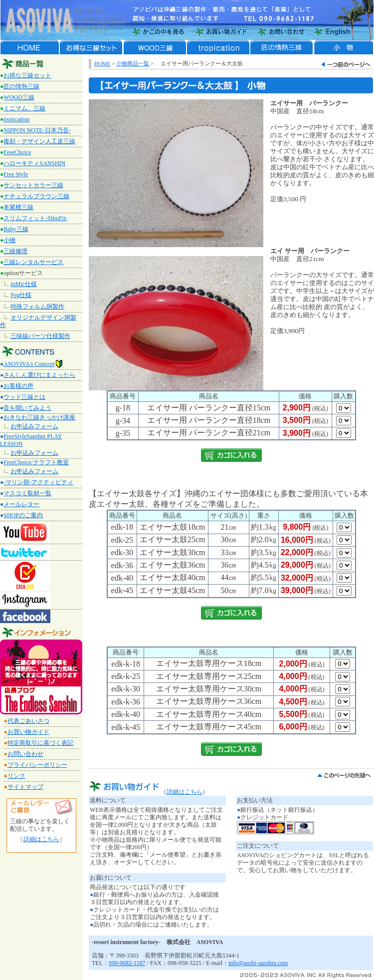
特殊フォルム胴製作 (37, 307)
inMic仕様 (24, 284)
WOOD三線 (19, 97)
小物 (9, 240)
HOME (102, 63)
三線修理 (15, 251)
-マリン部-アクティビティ (38, 482)
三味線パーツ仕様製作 (40, 336)
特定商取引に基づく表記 (40, 743)
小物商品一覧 (133, 63)
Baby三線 (16, 229)
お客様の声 (18, 386)
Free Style (16, 174)
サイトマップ (25, 787)
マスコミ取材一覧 (27, 493)
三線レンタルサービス (33, 262)
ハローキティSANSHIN (34, 163)
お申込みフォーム (34, 426)
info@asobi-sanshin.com (258, 963)
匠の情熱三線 (21, 86)
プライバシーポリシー (37, 765)
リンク (16, 776)
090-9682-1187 (127, 963)
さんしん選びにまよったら (39, 375)
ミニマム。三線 (24, 108)
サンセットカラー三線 (33, 185)
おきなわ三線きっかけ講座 (39, 417)
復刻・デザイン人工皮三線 (39, 141)
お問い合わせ (25, 754)
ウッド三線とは (24, 397)
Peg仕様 (21, 295)
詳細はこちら (41, 839)
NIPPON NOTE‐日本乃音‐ (37, 130)
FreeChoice (17, 152)
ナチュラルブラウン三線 (36, 196)
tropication (16, 119)
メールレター (21, 504)
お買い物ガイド (28, 732)
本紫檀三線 (18, 207)
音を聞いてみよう (27, 408)
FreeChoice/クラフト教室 (36, 462)
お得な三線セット (27, 75)
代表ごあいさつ (28, 721)
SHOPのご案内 (23, 515)
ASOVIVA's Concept (33, 364)
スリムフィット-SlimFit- (35, 218)
